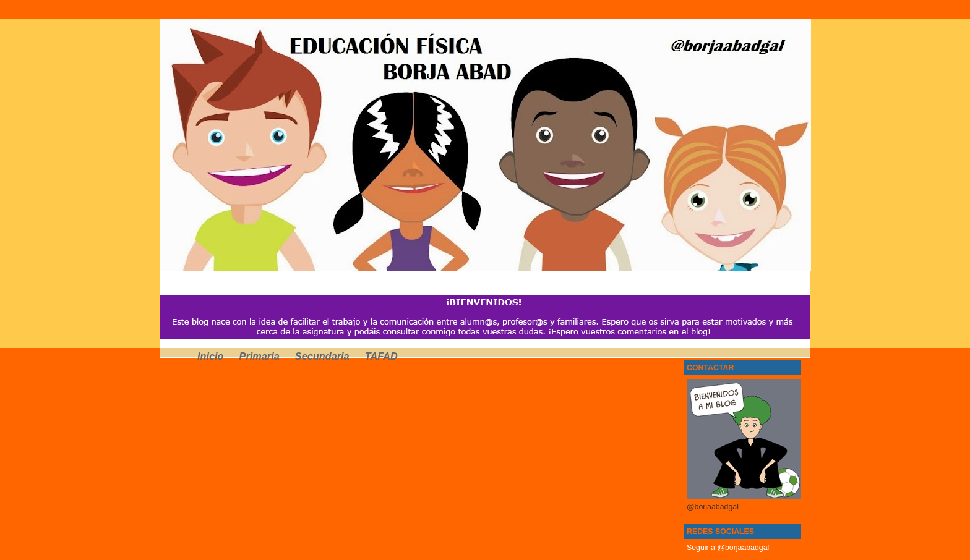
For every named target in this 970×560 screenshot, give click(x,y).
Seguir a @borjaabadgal (728, 548)
